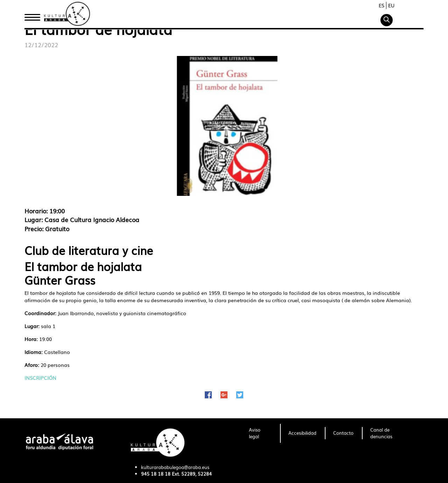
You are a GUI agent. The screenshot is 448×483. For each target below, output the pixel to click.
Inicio (32, 15)
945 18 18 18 (156, 474)
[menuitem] (260, 433)
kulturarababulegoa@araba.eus (175, 467)
